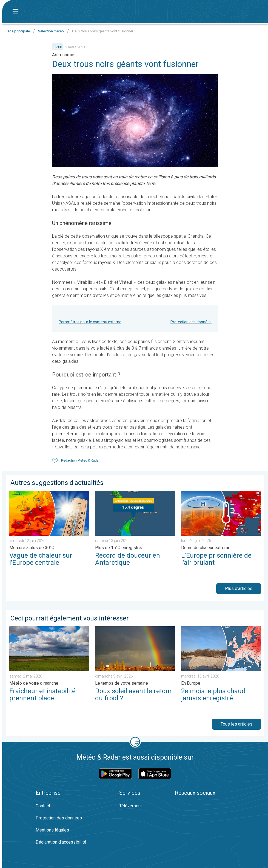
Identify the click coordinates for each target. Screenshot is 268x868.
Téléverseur (131, 806)
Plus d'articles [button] (239, 589)
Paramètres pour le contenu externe (90, 322)
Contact (43, 806)
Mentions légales (52, 830)
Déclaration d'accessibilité (61, 842)
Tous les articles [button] (236, 724)
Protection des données (191, 322)
